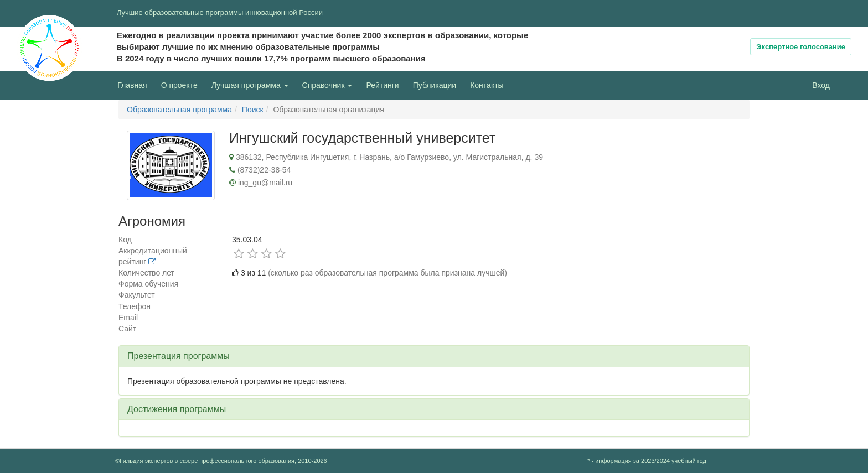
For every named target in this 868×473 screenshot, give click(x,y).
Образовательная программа (179, 110)
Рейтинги (382, 85)
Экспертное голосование (801, 47)
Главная (132, 85)
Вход (821, 85)
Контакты (487, 85)
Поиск (253, 110)
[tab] (434, 356)
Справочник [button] (327, 85)
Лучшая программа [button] (250, 85)
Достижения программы (177, 409)
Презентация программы (179, 356)
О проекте (182, 84)
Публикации (435, 85)
